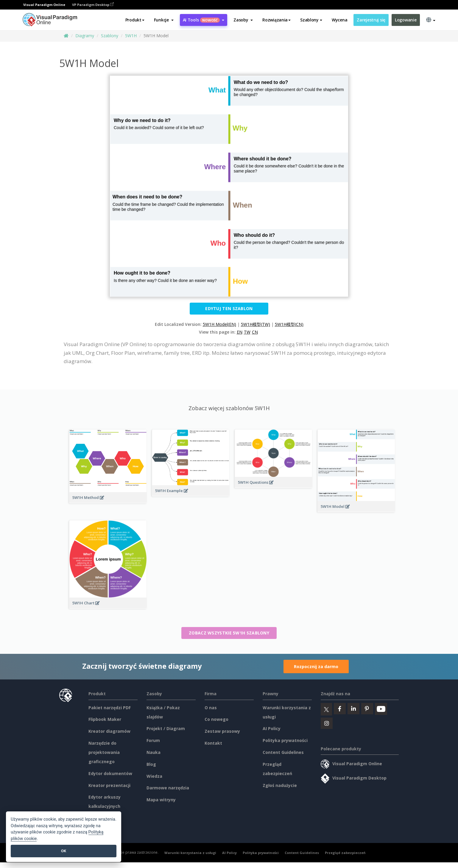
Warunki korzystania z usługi (190, 853)
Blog (151, 764)
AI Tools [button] (204, 20)
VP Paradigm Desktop (93, 5)
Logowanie (406, 20)
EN (240, 332)
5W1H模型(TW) (256, 324)
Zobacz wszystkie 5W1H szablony (229, 633)
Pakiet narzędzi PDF (110, 708)
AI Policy (272, 728)
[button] (164, 20)
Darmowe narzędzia (168, 788)
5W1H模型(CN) (289, 324)
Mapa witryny (161, 800)
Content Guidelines (283, 752)
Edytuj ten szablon (229, 308)
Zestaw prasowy (222, 731)
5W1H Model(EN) (219, 324)
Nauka (154, 752)
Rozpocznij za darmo (316, 666)
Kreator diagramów (109, 731)
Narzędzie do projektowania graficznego (104, 752)
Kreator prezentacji (109, 785)
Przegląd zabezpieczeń (345, 853)
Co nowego (216, 719)
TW (247, 332)
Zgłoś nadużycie (280, 785)
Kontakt (213, 743)
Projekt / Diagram (166, 728)
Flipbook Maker (105, 719)
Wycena (339, 20)
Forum (153, 740)
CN (255, 332)
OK (64, 851)
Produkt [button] (135, 20)
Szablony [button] (311, 20)
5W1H (131, 36)
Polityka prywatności (285, 740)
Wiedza (154, 776)
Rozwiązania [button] (276, 20)
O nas (211, 708)
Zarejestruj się (371, 20)
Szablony (110, 36)
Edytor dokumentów (110, 773)
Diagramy (85, 36)
